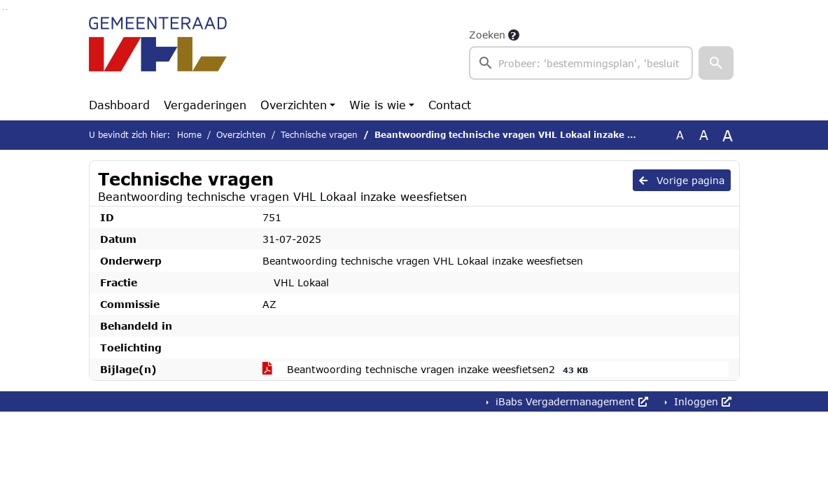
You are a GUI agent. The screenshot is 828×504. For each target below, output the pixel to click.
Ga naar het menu (7, 9)
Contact (450, 105)
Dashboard (119, 105)
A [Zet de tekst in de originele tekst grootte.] (680, 135)
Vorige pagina (682, 180)
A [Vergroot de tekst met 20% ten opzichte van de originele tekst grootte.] (704, 135)
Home (189, 135)
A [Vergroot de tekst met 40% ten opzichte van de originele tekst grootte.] (728, 135)
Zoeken (487, 35)
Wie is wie (378, 105)
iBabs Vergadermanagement (570, 401)
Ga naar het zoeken (3, 9)
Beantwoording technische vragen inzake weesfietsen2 (428, 370)
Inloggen (701, 401)
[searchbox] (581, 63)
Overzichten (294, 105)
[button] (716, 63)
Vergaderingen (205, 105)
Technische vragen (319, 135)
